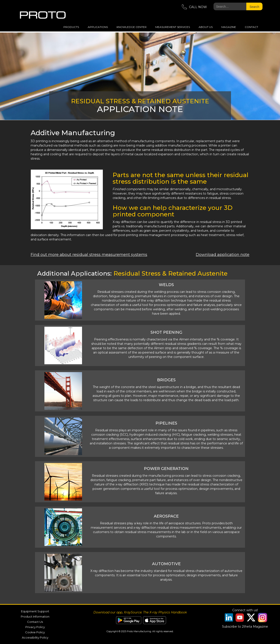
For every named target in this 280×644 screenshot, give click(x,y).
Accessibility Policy (35, 637)
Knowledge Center (132, 27)
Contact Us (35, 622)
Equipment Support (35, 611)
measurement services (173, 27)
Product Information (35, 616)
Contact (251, 27)
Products (71, 27)
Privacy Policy (35, 627)
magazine (229, 27)
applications (98, 27)
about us (206, 27)
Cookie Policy (35, 632)
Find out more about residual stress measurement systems (89, 255)
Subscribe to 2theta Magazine (245, 627)
